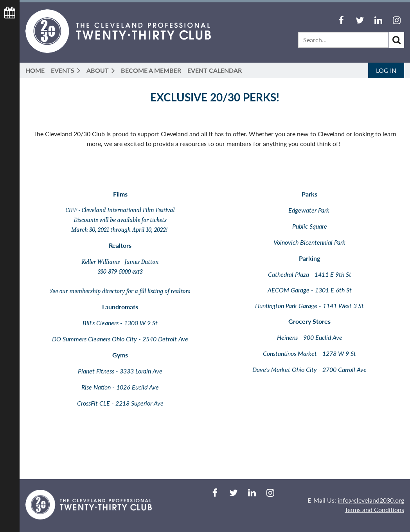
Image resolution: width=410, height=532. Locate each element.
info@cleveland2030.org (371, 500)
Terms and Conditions (374, 509)
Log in (386, 70)
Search (396, 40)
